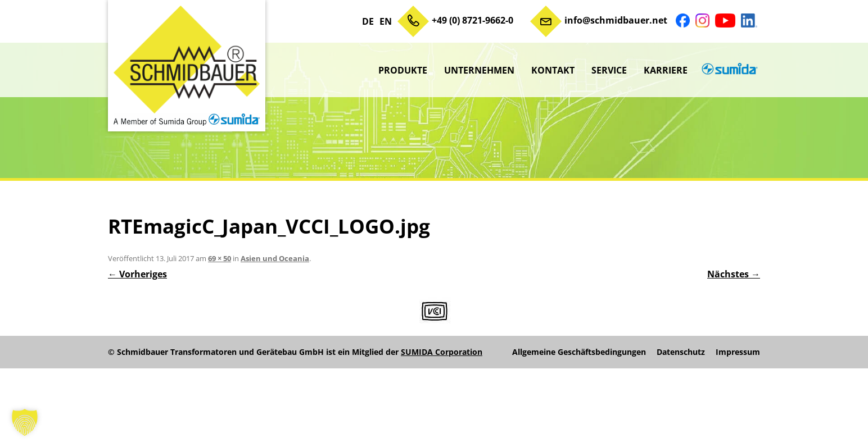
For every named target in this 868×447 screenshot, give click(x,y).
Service (609, 70)
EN (386, 21)
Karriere (666, 70)
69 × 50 (220, 258)
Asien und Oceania (275, 258)
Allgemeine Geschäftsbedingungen (579, 352)
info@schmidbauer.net (616, 20)
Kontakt (553, 70)
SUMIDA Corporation (442, 352)
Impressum (738, 352)
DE (368, 21)
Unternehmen (479, 70)
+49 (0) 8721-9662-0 (473, 20)
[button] (25, 422)
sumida (728, 70)
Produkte (403, 70)
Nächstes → (734, 274)
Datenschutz (681, 352)
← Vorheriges (137, 274)
